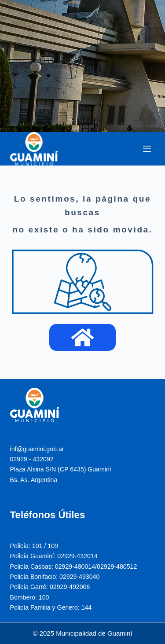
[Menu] (147, 149)
